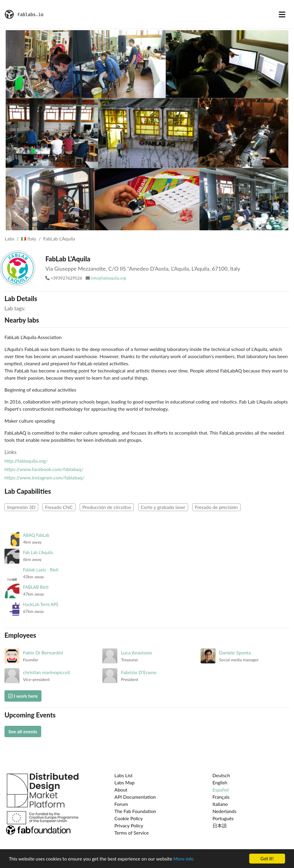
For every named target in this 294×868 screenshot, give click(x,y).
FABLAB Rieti (36, 587)
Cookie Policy (128, 818)
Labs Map (124, 782)
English (220, 782)
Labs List (123, 775)
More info (184, 859)
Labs (10, 239)
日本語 (220, 825)
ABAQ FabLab (36, 535)
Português (223, 818)
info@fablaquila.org (108, 278)
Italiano (220, 804)
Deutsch (221, 775)
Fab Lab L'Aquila (38, 552)
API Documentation (135, 797)
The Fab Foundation (135, 811)
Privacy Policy (129, 825)
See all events (23, 731)
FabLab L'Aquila (59, 239)
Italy (29, 239)
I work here (23, 696)
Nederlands (224, 811)
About (121, 790)
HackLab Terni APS (41, 604)
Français (221, 797)
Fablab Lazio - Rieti (41, 570)
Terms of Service (131, 833)
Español (221, 790)
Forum (121, 804)
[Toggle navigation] (282, 14)
